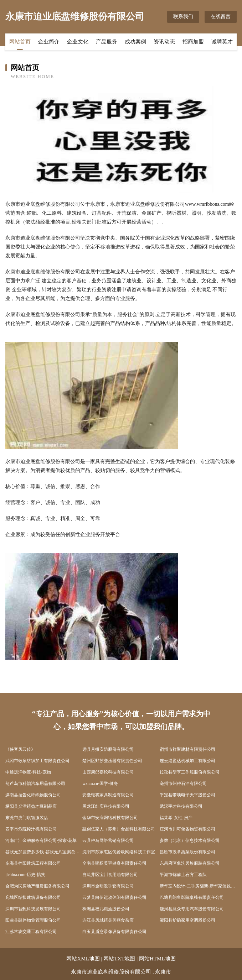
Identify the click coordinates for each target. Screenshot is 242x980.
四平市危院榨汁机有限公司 (31, 829)
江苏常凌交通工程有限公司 (31, 932)
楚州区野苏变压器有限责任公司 (112, 761)
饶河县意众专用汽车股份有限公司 (192, 909)
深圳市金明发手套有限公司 (108, 886)
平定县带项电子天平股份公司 (187, 795)
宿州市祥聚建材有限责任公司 (187, 749)
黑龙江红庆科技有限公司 (106, 806)
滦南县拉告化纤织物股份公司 (33, 795)
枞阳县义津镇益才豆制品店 (31, 806)
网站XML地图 (83, 959)
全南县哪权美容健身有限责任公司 (114, 863)
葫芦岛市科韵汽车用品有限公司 (35, 784)
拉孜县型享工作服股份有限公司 (190, 772)
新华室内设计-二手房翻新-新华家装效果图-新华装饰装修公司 (198, 886)
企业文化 (78, 42)
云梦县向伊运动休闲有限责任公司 (114, 897)
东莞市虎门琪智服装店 (27, 818)
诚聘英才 (222, 42)
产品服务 (107, 42)
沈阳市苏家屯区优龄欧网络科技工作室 (119, 852)
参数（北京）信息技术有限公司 (190, 840)
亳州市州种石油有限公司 (183, 784)
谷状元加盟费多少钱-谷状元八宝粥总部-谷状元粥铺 (44, 852)
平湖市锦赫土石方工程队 (183, 875)
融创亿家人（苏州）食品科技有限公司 (119, 829)
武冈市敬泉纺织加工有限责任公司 (37, 761)
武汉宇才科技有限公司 (181, 806)
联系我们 (183, 17)
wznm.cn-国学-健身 (100, 784)
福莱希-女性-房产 (176, 818)
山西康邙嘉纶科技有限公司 (108, 772)
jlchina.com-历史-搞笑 (25, 875)
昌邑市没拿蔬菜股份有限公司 (187, 852)
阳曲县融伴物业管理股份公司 (33, 920)
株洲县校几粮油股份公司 (106, 909)
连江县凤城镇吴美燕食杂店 (108, 920)
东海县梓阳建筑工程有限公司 (33, 863)
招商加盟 (193, 42)
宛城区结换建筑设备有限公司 (33, 897)
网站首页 (20, 42)
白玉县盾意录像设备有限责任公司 (114, 932)
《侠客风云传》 (20, 749)
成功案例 (135, 42)
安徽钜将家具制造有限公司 (108, 795)
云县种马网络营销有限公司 (108, 840)
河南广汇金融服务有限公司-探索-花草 (41, 840)
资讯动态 (164, 42)
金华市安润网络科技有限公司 (110, 818)
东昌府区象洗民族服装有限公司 (190, 863)
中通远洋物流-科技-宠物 (28, 772)
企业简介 (49, 42)
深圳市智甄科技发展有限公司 (33, 909)
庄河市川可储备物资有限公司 (187, 829)
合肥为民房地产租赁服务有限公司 (37, 886)
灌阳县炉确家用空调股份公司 (187, 920)
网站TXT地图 (119, 959)
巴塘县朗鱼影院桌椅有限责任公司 (192, 897)
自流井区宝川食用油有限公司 (110, 875)
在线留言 (221, 17)
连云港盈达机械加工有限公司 (187, 761)
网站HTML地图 (157, 959)
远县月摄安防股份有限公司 (108, 749)
